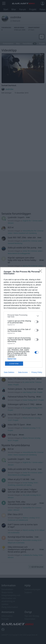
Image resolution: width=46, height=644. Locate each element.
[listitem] (23, 316)
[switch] (37, 322)
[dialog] (23, 322)
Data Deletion (9, 372)
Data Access (23, 372)
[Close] (41, 272)
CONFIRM (14, 364)
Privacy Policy (37, 372)
